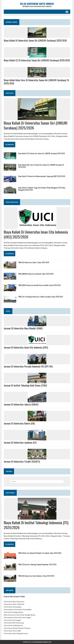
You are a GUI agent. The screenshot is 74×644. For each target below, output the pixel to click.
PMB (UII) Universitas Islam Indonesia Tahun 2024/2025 (36, 576)
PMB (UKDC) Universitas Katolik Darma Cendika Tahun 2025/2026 (39, 285)
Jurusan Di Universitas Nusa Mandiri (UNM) (23, 328)
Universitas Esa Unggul (12, 620)
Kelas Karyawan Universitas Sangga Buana (20, 615)
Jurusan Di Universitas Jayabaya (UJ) (20, 442)
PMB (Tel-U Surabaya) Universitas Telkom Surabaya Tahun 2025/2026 (41, 297)
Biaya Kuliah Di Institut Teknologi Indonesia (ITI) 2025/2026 (36, 525)
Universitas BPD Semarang (14, 623)
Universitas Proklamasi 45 (13, 625)
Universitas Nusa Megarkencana (16, 633)
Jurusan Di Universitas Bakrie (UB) (19, 423)
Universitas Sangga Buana (13, 612)
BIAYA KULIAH (10, 93)
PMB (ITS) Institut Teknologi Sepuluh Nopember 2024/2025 (37, 564)
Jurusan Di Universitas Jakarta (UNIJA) (21, 404)
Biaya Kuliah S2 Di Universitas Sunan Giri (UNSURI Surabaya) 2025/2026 (37, 60)
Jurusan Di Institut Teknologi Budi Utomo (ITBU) (25, 385)
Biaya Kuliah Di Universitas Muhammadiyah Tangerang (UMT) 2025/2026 (42, 176)
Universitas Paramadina (13, 607)
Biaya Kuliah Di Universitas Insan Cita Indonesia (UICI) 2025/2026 (36, 234)
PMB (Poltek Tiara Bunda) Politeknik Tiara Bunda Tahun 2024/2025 (40, 553)
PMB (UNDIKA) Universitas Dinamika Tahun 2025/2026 (36, 274)
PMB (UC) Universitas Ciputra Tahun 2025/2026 (34, 262)
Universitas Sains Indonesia (14, 604)
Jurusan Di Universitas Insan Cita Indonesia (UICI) (26, 347)
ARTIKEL (8, 311)
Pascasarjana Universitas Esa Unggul (17, 617)
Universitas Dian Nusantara (14, 602)
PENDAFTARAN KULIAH (12, 202)
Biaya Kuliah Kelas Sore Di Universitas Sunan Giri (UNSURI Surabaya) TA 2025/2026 (36, 82)
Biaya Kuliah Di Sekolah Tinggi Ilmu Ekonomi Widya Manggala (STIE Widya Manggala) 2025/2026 (42, 189)
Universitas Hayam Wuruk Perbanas (17, 628)
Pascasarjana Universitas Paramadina (18, 609)
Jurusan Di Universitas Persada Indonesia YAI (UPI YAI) (28, 366)
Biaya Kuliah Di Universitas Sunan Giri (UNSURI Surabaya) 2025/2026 (35, 40)
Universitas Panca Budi (12, 631)
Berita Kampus (10, 493)
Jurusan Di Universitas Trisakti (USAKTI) (22, 461)
